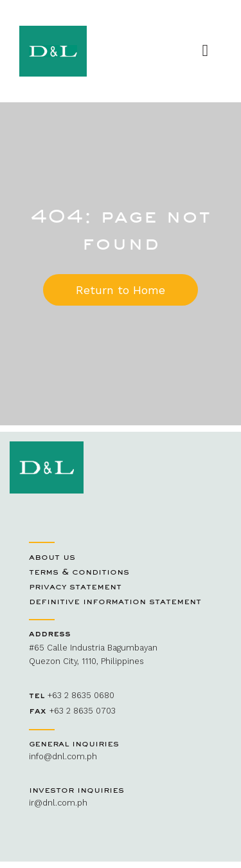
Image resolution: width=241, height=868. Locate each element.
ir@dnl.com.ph (58, 803)
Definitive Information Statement (115, 601)
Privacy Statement (75, 586)
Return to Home (121, 290)
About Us (52, 557)
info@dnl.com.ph (63, 756)
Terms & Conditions (79, 571)
